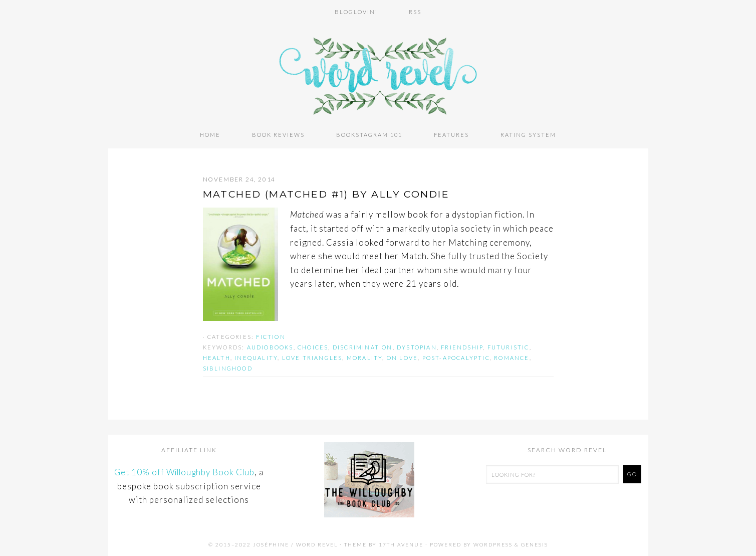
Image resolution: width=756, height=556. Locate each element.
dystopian (417, 346)
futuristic (509, 346)
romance (512, 357)
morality (365, 357)
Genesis (535, 543)
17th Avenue (401, 543)
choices (313, 346)
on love (402, 357)
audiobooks (270, 346)
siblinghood (228, 367)
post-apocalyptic (456, 357)
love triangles (312, 357)
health (217, 357)
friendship (462, 346)
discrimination (363, 346)
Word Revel (378, 72)
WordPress (493, 543)
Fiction (271, 336)
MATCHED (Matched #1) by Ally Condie (333, 193)
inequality (256, 357)
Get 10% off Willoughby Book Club (185, 471)
